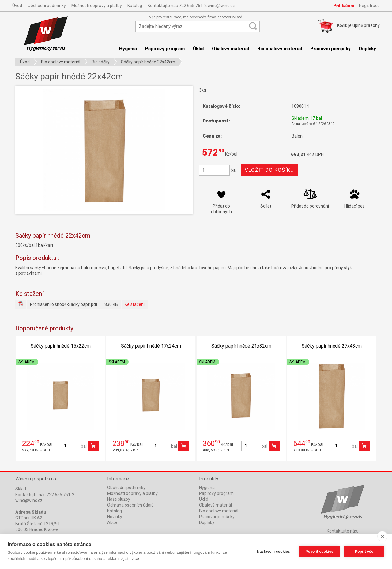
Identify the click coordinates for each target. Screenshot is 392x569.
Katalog (135, 6)
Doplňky (367, 49)
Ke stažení (135, 304)
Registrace (369, 6)
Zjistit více (130, 558)
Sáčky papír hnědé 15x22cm (61, 346)
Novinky (115, 517)
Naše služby (119, 499)
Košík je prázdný (358, 25)
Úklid (198, 49)
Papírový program (165, 49)
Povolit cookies (319, 552)
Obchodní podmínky (47, 6)
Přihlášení (344, 6)
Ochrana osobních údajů (130, 505)
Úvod (17, 6)
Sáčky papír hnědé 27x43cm (332, 346)
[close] (382, 536)
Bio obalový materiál (280, 49)
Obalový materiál (230, 49)
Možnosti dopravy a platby (97, 6)
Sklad (21, 489)
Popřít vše (364, 552)
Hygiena (128, 49)
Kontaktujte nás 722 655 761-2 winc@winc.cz (191, 6)
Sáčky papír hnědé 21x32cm (241, 346)
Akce (112, 522)
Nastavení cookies (273, 552)
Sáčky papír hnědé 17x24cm (151, 346)
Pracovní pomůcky (330, 49)
